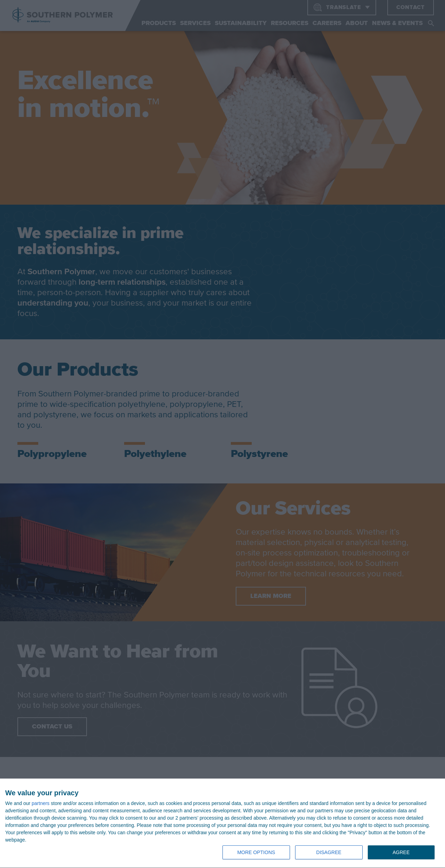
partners (41, 803)
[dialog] (222, 823)
